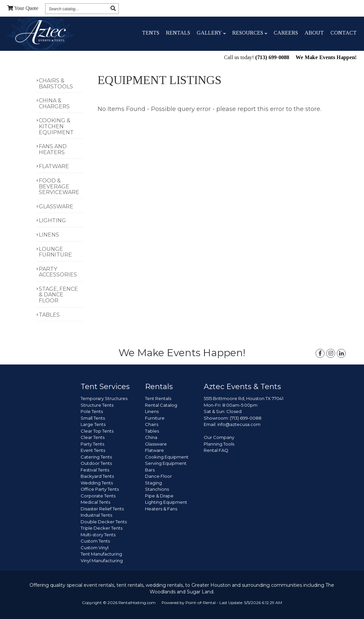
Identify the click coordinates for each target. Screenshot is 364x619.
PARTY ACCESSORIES (58, 272)
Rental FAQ (216, 450)
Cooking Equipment (167, 457)
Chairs (152, 424)
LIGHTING (52, 220)
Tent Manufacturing (101, 554)
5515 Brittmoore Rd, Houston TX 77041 (244, 398)
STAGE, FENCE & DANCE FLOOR (58, 295)
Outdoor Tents (96, 463)
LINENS (49, 235)
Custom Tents (95, 541)
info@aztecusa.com (239, 424)
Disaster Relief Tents (102, 509)
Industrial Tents (96, 515)
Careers (286, 33)
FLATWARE (54, 166)
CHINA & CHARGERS (54, 103)
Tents (151, 33)
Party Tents (92, 444)
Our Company (219, 437)
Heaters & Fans (161, 509)
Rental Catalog (161, 405)
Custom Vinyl (95, 548)
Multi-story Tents (98, 535)
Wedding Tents (97, 483)
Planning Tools (219, 444)
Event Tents (93, 450)
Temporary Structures (104, 398)
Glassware (156, 444)
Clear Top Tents (97, 431)
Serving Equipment (166, 463)
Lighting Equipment (166, 502)
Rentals (178, 33)
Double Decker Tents (104, 522)
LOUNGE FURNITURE (55, 252)
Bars (150, 470)
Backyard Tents (97, 476)
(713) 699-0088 (272, 58)
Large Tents (93, 424)
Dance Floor (158, 476)
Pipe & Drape (159, 496)
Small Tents (93, 418)
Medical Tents (95, 502)
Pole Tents (92, 411)
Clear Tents (93, 437)
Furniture (155, 418)
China (151, 437)
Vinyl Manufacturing (102, 561)
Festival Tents (95, 470)
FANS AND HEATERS (53, 149)
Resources (250, 33)
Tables (152, 431)
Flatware (154, 450)
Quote (23, 8)
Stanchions (157, 489)
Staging (153, 483)
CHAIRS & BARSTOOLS (56, 84)
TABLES (49, 315)
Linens (152, 411)
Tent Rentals (158, 398)
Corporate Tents (98, 496)
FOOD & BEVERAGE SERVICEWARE (59, 186)
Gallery (211, 33)
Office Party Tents (100, 489)
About (314, 33)
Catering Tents (96, 457)
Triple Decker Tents (102, 528)
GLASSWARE (56, 206)
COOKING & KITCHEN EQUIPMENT (56, 126)
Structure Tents (97, 405)
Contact (344, 33)
